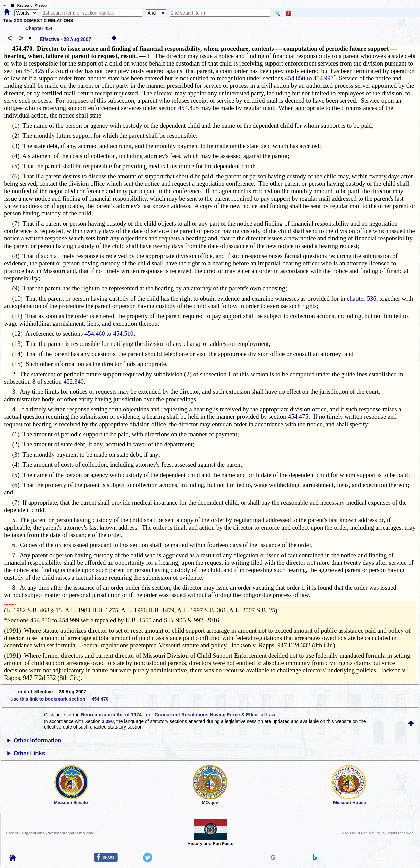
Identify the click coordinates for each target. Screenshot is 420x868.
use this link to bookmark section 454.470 (59, 699)
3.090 (108, 721)
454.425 (34, 71)
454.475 (298, 417)
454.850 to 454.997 (309, 78)
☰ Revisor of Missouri (28, 6)
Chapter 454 (39, 28)
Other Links (29, 753)
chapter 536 (362, 298)
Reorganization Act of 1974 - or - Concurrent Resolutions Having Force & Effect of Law (178, 715)
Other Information (38, 741)
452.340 (73, 381)
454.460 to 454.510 (109, 334)
